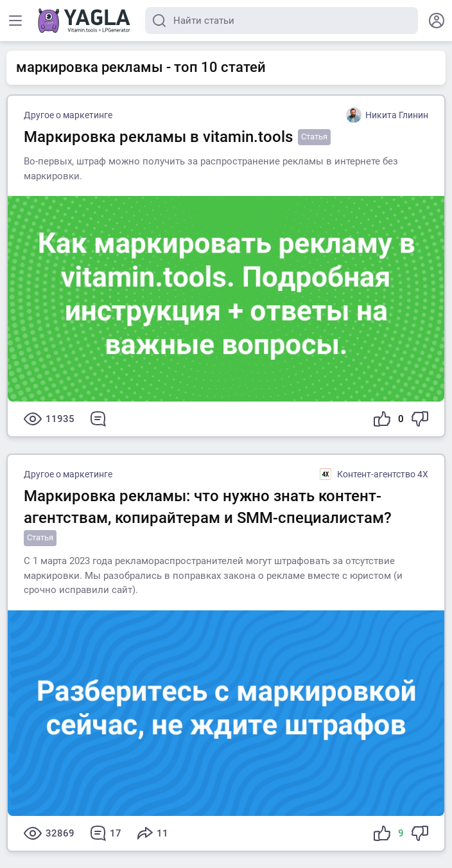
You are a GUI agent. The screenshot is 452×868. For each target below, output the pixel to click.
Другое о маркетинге (68, 115)
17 (106, 833)
